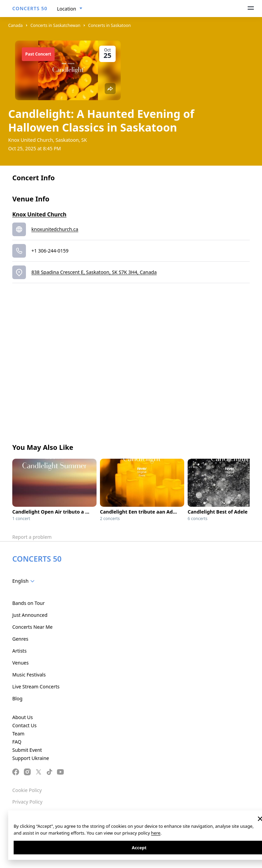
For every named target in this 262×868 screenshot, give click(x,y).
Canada (16, 25)
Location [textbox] (67, 9)
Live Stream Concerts (36, 687)
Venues (20, 663)
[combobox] (70, 9)
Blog (17, 698)
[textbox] (25, 581)
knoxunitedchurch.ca (55, 229)
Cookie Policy (27, 790)
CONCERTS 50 (30, 8)
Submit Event (27, 750)
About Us (23, 717)
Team (18, 734)
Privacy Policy (27, 802)
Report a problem (32, 537)
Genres (20, 639)
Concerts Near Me (32, 627)
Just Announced (30, 615)
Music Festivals (29, 675)
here (156, 833)
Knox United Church (39, 214)
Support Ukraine (31, 758)
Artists (19, 651)
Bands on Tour (28, 603)
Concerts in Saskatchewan (55, 25)
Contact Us (24, 725)
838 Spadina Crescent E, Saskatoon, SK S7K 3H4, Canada (94, 272)
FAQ (17, 742)
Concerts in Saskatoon (109, 25)
